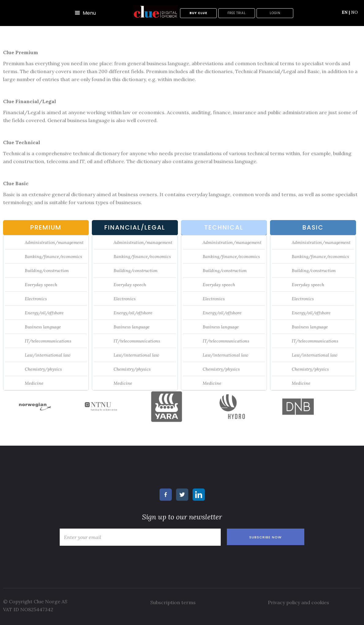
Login (275, 13)
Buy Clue (198, 13)
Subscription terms (173, 602)
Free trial (237, 13)
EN (346, 12)
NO (355, 12)
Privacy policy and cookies (298, 602)
